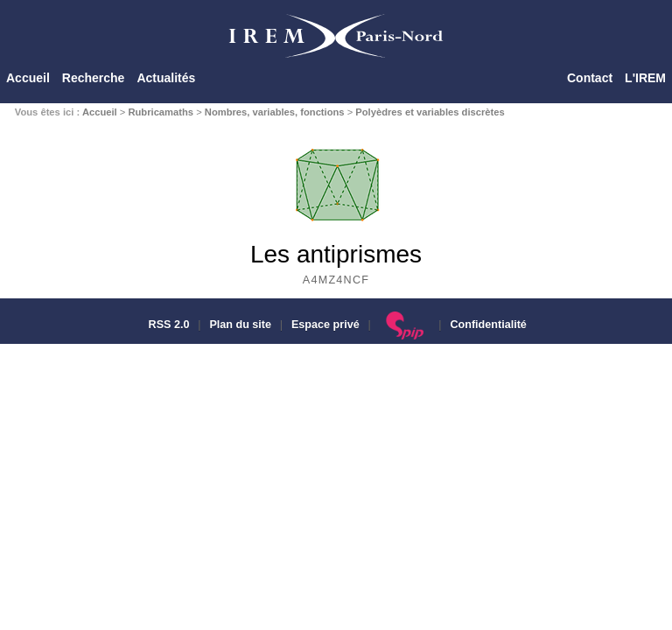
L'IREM (645, 78)
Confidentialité (488, 325)
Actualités (166, 78)
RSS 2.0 (167, 325)
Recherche (94, 78)
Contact (590, 78)
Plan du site (240, 325)
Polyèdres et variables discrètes (430, 112)
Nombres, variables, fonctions (275, 112)
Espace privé (325, 325)
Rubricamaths (161, 112)
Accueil (28, 78)
